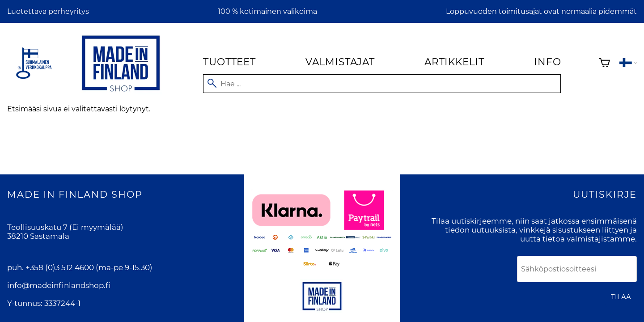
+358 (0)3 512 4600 (60, 267)
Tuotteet (229, 62)
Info (547, 62)
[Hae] (382, 84)
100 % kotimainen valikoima (267, 11)
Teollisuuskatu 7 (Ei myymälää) (65, 227)
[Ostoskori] (604, 64)
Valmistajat (340, 62)
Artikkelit (454, 62)
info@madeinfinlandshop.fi (59, 285)
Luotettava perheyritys (48, 11)
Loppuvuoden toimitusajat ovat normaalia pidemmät (541, 11)
